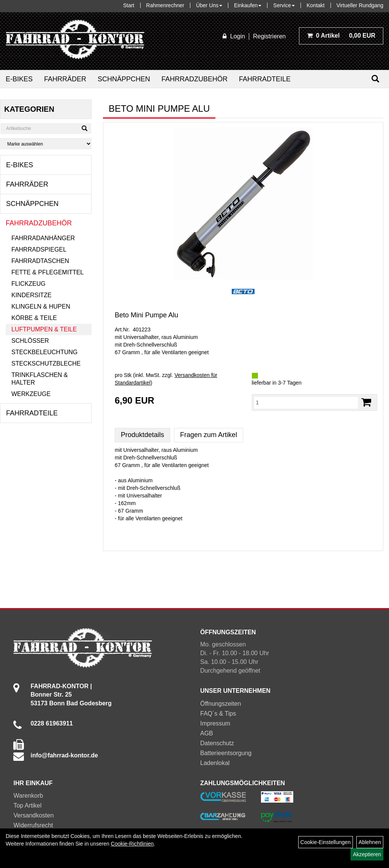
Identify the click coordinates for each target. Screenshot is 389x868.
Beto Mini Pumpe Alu (146, 315)
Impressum (215, 723)
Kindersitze (32, 295)
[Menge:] (306, 402)
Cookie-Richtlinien (132, 844)
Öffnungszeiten (221, 704)
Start (129, 5)
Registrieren (269, 36)
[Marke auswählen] (46, 144)
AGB (207, 733)
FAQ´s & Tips (218, 714)
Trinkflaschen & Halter (40, 379)
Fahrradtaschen (40, 261)
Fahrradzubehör (194, 79)
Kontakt (315, 5)
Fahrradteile (265, 79)
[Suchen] (375, 79)
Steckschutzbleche (46, 364)
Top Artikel (27, 805)
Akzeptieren (367, 854)
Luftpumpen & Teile (44, 329)
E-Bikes (19, 79)
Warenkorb (28, 796)
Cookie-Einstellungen (326, 842)
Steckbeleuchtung (44, 352)
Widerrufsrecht (33, 825)
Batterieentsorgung (226, 753)
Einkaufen (248, 5)
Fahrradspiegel (39, 249)
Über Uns (209, 5)
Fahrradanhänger (43, 238)
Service (284, 5)
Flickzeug (28, 284)
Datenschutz (217, 743)
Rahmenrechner (165, 5)
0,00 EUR (341, 36)
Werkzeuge (31, 394)
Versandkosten (33, 815)
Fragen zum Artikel (209, 435)
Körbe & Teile (34, 318)
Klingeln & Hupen (41, 306)
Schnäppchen (124, 79)
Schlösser (30, 341)
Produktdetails (142, 435)
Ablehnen (370, 842)
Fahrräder (65, 79)
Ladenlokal (215, 763)
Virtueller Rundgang (360, 5)
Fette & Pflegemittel (47, 272)
